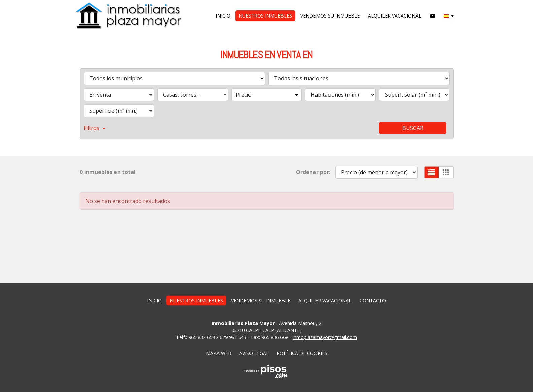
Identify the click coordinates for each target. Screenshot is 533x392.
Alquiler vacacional (395, 16)
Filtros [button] (94, 128)
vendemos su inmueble (330, 16)
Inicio (223, 16)
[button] (449, 16)
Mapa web (219, 353)
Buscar (413, 128)
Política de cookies (302, 353)
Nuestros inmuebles (265, 16)
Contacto (373, 301)
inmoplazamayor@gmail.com (325, 337)
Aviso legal (254, 353)
